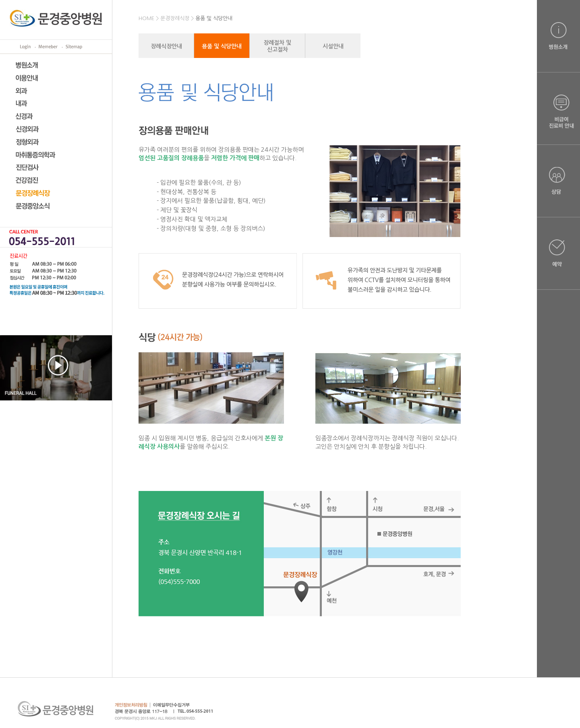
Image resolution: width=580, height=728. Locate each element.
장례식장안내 (166, 46)
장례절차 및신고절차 (277, 46)
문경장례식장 (175, 18)
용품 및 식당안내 (214, 18)
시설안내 (333, 46)
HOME (146, 18)
